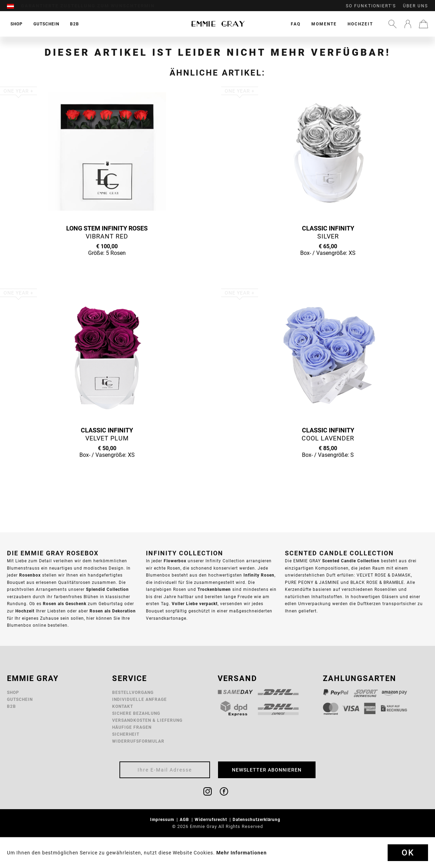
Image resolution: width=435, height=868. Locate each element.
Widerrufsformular (138, 741)
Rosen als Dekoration (113, 611)
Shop (13, 692)
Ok (408, 853)
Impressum (163, 819)
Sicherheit (126, 734)
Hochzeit (360, 24)
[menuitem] (14, 6)
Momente (324, 24)
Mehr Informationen (242, 853)
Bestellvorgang (133, 692)
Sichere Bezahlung (136, 713)
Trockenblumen (214, 589)
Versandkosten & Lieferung (147, 720)
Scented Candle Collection (351, 561)
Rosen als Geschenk (65, 604)
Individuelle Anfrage (139, 699)
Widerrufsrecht (212, 819)
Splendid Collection (107, 589)
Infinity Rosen (259, 575)
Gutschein (20, 699)
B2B (11, 706)
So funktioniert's (371, 6)
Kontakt (123, 706)
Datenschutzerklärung (257, 819)
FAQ (296, 24)
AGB (185, 819)
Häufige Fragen (132, 727)
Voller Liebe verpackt (195, 604)
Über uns (415, 6)
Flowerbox (175, 561)
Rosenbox (30, 575)
